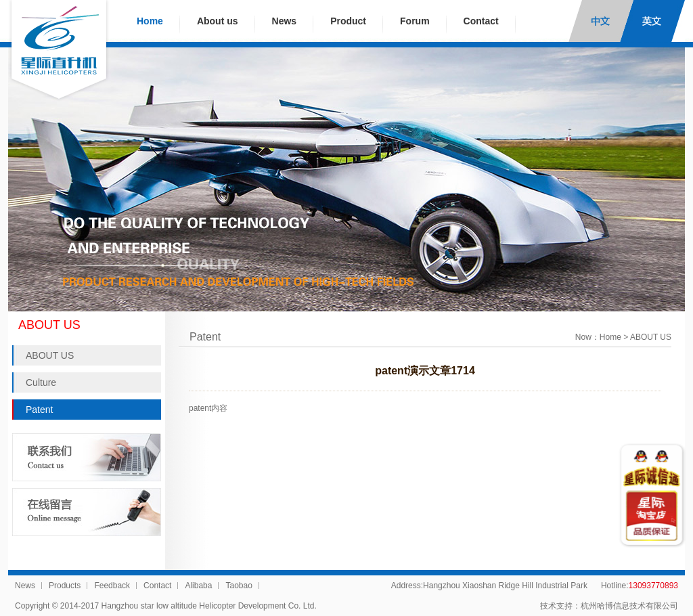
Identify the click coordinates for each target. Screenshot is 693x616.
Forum (415, 21)
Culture (41, 382)
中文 (601, 21)
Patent (39, 410)
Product (348, 21)
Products (65, 586)
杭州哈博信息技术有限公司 (629, 606)
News (285, 21)
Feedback (112, 586)
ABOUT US (50, 355)
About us (218, 21)
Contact (481, 21)
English (652, 21)
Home (150, 21)
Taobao (239, 586)
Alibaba (198, 586)
